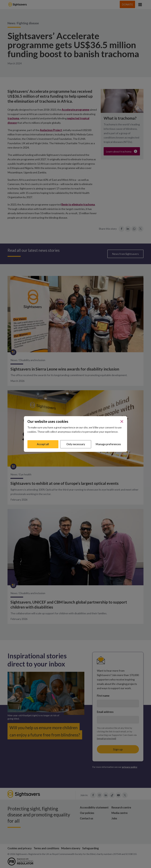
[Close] (122, 421)
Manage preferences (108, 444)
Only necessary (76, 444)
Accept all (43, 444)
